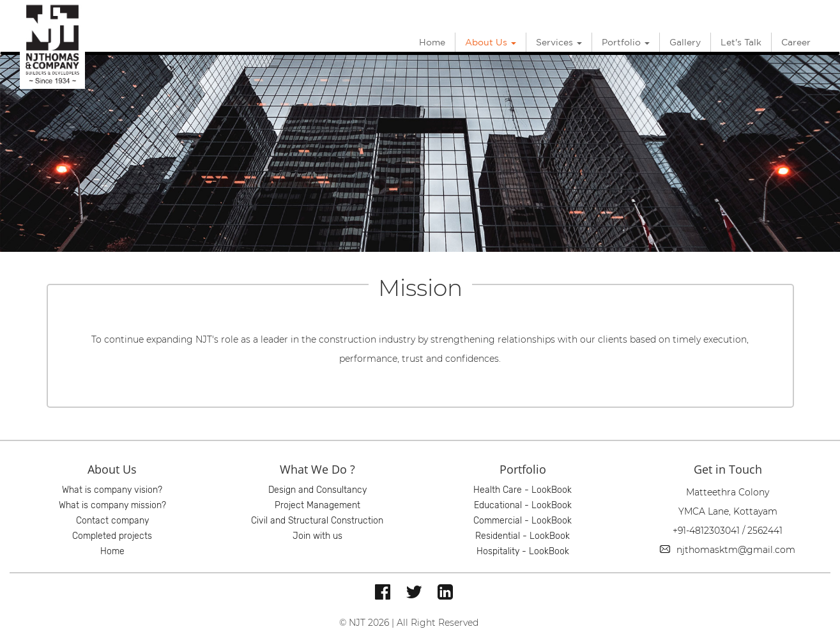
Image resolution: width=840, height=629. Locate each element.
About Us (491, 42)
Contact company (112, 521)
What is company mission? (112, 505)
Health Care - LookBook (523, 490)
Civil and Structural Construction (317, 521)
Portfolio (626, 42)
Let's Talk (741, 42)
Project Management (317, 505)
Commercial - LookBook (523, 521)
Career (796, 42)
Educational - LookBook (523, 505)
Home (432, 42)
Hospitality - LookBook (523, 551)
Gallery (685, 42)
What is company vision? (112, 490)
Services (559, 42)
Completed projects (112, 536)
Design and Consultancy (317, 490)
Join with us (317, 536)
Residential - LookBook (523, 536)
